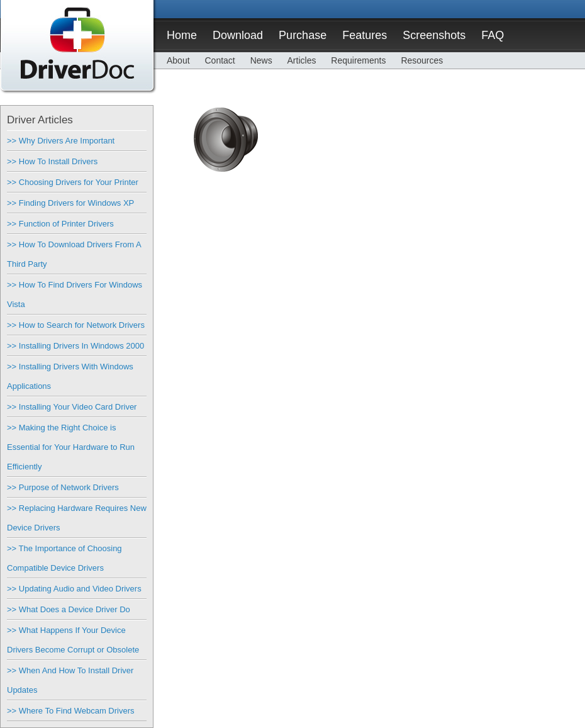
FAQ (493, 35)
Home (182, 35)
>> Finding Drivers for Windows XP (70, 203)
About (178, 60)
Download (238, 35)
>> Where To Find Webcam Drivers (71, 711)
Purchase (303, 35)
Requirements (358, 60)
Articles (302, 60)
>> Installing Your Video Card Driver (72, 407)
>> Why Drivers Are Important (61, 141)
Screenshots (434, 35)
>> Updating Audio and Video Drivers (74, 589)
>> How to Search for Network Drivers (76, 325)
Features (365, 35)
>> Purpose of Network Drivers (63, 487)
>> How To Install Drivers (52, 161)
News (261, 60)
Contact (220, 60)
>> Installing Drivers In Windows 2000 (75, 346)
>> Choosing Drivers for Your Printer (73, 182)
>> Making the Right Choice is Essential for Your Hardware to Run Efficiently (71, 447)
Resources (422, 60)
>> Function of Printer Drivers (60, 224)
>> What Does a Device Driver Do (69, 609)
